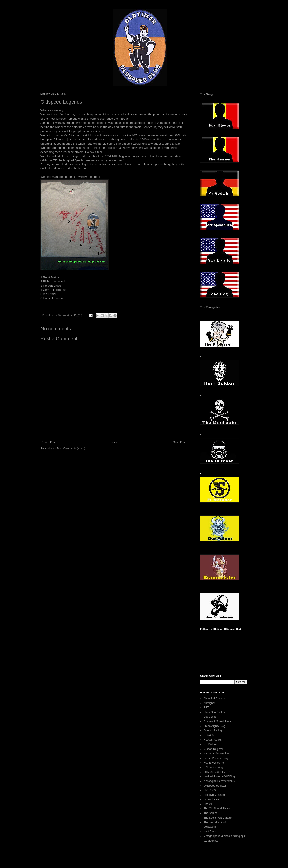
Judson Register (213, 749)
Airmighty (209, 703)
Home (114, 442)
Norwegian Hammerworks (219, 781)
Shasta (208, 804)
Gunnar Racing (213, 730)
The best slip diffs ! (215, 822)
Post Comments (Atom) (71, 449)
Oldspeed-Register (215, 786)
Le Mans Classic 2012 (217, 772)
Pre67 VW (210, 790)
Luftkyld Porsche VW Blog (219, 776)
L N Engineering (213, 767)
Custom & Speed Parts (217, 721)
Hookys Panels (213, 740)
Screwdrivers (211, 799)
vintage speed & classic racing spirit (225, 836)
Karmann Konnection (216, 753)
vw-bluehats (211, 841)
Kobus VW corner (214, 763)
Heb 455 (209, 735)
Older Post (179, 442)
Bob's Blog (210, 717)
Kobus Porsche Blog (216, 758)
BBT (206, 708)
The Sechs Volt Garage (218, 818)
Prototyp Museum (214, 795)
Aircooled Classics (215, 699)
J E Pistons (210, 744)
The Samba (211, 813)
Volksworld (210, 827)
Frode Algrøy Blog (214, 726)
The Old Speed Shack (217, 809)
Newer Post (49, 442)
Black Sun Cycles (214, 712)
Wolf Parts (210, 832)
